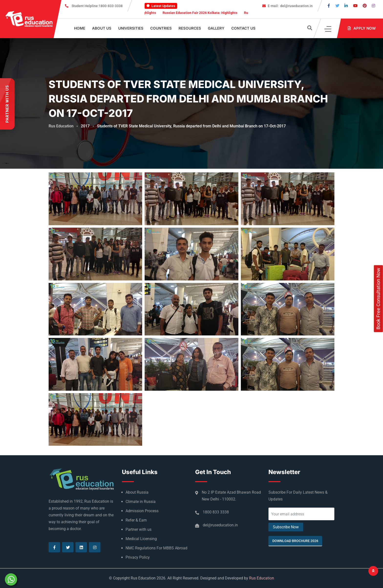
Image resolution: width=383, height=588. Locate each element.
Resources (190, 28)
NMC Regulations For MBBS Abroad (156, 548)
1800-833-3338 (97, 6)
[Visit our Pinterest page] (365, 6)
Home (80, 28)
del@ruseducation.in (290, 6)
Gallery (216, 28)
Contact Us (243, 28)
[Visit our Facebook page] (329, 6)
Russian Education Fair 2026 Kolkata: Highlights (209, 13)
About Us (102, 28)
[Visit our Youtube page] (355, 6)
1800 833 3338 (216, 512)
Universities (131, 28)
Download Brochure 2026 (295, 541)
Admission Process (142, 511)
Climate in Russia (141, 502)
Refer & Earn (136, 520)
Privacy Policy (138, 557)
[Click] (328, 28)
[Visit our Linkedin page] (346, 6)
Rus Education (262, 578)
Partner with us (138, 529)
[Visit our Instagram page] (373, 6)
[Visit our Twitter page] (337, 6)
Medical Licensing (141, 539)
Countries (161, 28)
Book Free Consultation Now (378, 299)
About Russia (137, 492)
